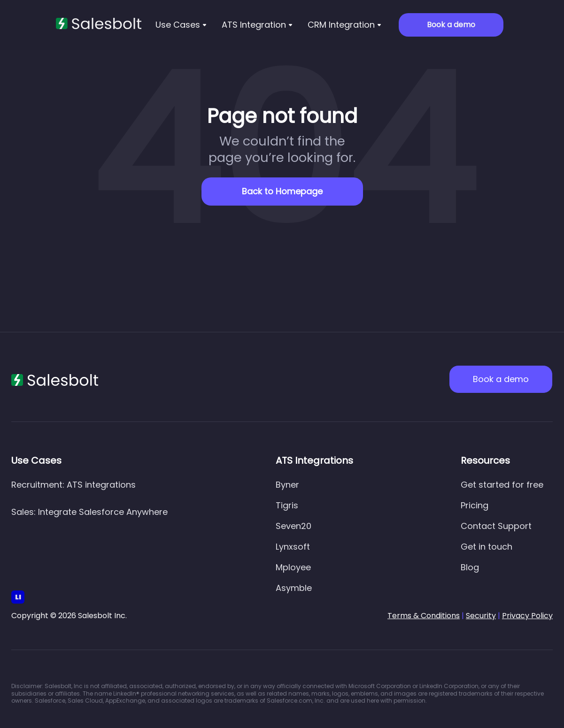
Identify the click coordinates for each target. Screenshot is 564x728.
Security (481, 616)
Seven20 (294, 526)
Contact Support (496, 526)
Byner (287, 485)
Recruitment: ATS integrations (73, 485)
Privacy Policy (527, 616)
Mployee (293, 567)
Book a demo (451, 25)
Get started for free (502, 485)
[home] (99, 24)
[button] (181, 25)
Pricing (475, 505)
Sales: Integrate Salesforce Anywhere (89, 512)
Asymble (294, 588)
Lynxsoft (293, 547)
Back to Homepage (282, 191)
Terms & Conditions (424, 616)
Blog (470, 567)
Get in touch (487, 547)
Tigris (287, 505)
